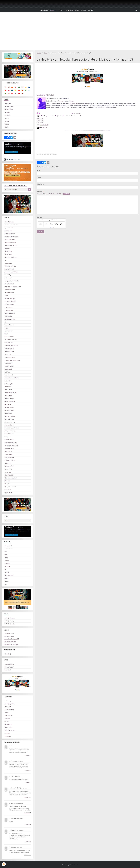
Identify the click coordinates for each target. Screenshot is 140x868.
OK (30, 190)
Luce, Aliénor (8, 381)
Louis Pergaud (9, 375)
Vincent (7, 581)
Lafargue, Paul (9, 343)
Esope (6, 296)
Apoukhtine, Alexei (10, 228)
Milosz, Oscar (8, 396)
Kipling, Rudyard (9, 337)
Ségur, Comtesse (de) (11, 443)
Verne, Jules (8, 472)
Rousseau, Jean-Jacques (12, 428)
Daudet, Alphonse (10, 275)
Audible (78, 10)
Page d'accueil (42, 10)
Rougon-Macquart (75, 104)
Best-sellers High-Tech (10, 642)
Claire (6, 558)
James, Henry (8, 331)
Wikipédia (7, 481)
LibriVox (7, 722)
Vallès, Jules (8, 463)
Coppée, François (9, 269)
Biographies (8, 104)
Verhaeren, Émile (9, 466)
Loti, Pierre (8, 372)
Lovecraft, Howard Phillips (12, 378)
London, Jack (8, 369)
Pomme (7, 572)
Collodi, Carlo (8, 263)
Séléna (7, 578)
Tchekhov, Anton (9, 449)
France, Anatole (9, 310)
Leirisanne (7, 567)
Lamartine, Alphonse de (11, 346)
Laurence (7, 564)
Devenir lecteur (9, 667)
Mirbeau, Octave (9, 399)
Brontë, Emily (8, 251)
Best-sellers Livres (9, 634)
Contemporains (9, 107)
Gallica (6, 713)
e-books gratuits (9, 710)
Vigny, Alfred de (9, 475)
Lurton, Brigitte (9, 384)
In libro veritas (8, 716)
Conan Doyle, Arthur (10, 266)
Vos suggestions (9, 664)
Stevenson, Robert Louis (11, 446)
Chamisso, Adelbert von (11, 257)
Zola (90, 106)
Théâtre (7, 127)
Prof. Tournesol (9, 575)
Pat (6, 584)
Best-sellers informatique (11, 644)
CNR (6, 260)
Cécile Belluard (9, 549)
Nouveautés (69, 10)
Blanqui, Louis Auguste (11, 246)
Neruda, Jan (8, 405)
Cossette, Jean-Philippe (11, 272)
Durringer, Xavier (9, 293)
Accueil (39, 53)
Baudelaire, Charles (10, 240)
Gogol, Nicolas (8, 316)
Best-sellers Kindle (9, 636)
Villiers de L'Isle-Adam (11, 478)
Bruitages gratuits (10, 704)
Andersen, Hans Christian (12, 225)
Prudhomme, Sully (10, 416)
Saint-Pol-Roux (9, 434)
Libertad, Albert (9, 366)
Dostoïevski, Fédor (10, 290)
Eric (6, 552)
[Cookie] (4, 864)
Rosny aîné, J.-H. (9, 425)
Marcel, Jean (8, 390)
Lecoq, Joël (8, 354)
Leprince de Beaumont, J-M (12, 360)
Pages (51, 10)
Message (40, 192)
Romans (61, 101)
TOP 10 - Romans (10, 618)
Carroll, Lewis (8, 254)
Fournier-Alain (9, 307)
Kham (6, 334)
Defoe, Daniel (8, 278)
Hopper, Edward (9, 325)
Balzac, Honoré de (10, 234)
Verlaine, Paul (8, 469)
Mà (5, 570)
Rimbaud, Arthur (9, 419)
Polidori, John (8, 413)
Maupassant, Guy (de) (11, 393)
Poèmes (7, 118)
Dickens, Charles (9, 284)
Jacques (7, 561)
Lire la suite (27, 756)
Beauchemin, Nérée (10, 243)
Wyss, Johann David (10, 487)
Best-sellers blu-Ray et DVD (11, 639)
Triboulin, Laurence (10, 460)
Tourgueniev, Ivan (9, 457)
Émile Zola (50, 95)
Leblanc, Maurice (9, 352)
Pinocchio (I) (8, 654)
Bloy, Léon (7, 249)
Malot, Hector (8, 387)
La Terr (67, 107)
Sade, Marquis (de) (10, 431)
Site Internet (40, 185)
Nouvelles (7, 112)
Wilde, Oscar (8, 484)
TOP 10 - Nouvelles (10, 624)
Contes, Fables (9, 110)
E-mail (39, 177)
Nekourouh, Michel (10, 402)
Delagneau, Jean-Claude (11, 281)
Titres (45, 53)
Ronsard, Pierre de (10, 422)
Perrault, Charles (9, 407)
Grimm (6, 322)
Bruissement (8, 546)
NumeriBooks (8, 725)
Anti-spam (40, 217)
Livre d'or (85, 10)
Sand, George (8, 437)
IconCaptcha (51, 228)
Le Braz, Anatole (9, 349)
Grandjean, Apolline (10, 319)
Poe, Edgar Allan (9, 410)
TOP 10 (59, 10)
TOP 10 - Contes (9, 621)
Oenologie (7, 115)
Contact (92, 10)
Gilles (6, 555)
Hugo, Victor (8, 328)
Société (7, 124)
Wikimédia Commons (11, 730)
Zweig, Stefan (9, 493)
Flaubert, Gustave (9, 304)
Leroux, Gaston (9, 363)
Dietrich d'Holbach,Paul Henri (13, 287)
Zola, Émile (8, 490)
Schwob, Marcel (9, 440)
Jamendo (7, 719)
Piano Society (8, 727)
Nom (38, 170)
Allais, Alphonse (9, 222)
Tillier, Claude (8, 452)
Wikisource (8, 736)
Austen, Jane (8, 231)
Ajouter (41, 232)
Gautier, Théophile (10, 313)
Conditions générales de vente (70, 865)
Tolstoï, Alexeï (9, 455)
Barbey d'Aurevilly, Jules (11, 237)
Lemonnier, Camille (10, 357)
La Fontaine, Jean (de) (11, 340)
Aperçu (66, 194)
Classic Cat (8, 707)
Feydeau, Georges (10, 299)
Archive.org (8, 701)
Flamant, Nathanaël (10, 302)
